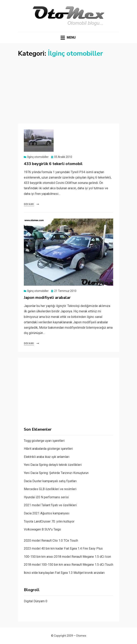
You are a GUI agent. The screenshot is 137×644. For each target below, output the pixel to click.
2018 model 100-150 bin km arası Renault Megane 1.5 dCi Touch (68, 565)
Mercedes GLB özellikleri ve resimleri (50, 489)
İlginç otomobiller (38, 157)
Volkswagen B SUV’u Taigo (42, 529)
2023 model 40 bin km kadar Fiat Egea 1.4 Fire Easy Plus (63, 548)
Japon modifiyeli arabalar (47, 298)
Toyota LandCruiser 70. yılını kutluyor (49, 521)
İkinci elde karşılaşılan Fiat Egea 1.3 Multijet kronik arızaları (64, 573)
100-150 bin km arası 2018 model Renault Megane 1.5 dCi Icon (67, 557)
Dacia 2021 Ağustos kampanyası (47, 513)
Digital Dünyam (34, 601)
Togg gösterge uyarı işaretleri (44, 441)
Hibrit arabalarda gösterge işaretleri (48, 449)
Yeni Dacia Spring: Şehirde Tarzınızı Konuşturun (56, 473)
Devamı (29, 204)
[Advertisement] (68, 88)
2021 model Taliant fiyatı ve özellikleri (50, 505)
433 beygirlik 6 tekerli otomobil (53, 164)
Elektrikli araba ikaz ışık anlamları (47, 457)
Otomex (81, 636)
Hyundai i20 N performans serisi (46, 497)
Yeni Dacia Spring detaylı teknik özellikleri (53, 465)
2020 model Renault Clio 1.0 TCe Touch (51, 541)
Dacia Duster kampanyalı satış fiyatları (50, 481)
